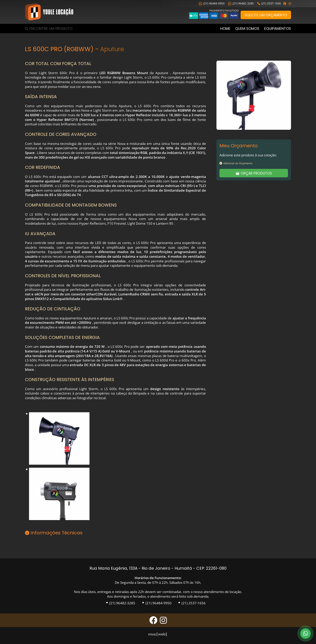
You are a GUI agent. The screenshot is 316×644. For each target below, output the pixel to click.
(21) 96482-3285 (241, 3)
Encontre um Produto (51, 29)
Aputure (112, 49)
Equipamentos (278, 29)
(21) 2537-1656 (269, 3)
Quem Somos (247, 29)
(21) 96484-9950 (212, 3)
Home (225, 29)
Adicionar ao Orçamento (236, 163)
